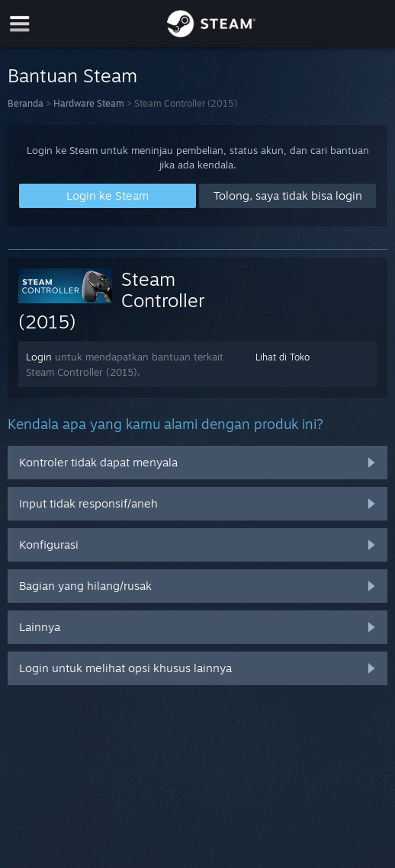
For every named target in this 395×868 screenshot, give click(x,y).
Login (39, 357)
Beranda (26, 103)
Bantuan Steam (72, 75)
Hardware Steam (89, 103)
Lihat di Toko (283, 357)
